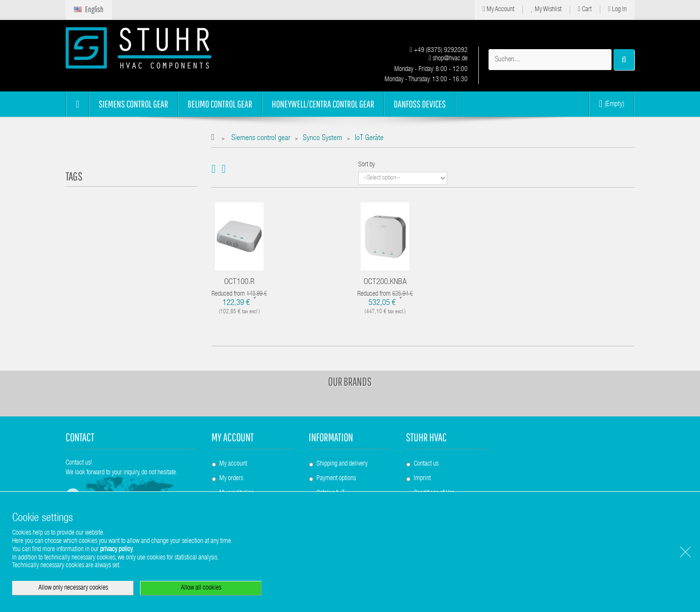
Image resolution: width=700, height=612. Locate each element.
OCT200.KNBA (385, 282)
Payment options (336, 479)
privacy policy (116, 550)
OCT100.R (239, 282)
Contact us (426, 464)
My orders (231, 479)
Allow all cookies (201, 588)
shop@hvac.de (448, 59)
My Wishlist (546, 9)
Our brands (350, 381)
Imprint (422, 479)
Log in (617, 9)
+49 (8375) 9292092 (439, 51)
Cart (585, 9)
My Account (499, 9)
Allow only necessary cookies (73, 588)
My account (233, 437)
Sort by (367, 165)
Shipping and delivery (342, 464)
